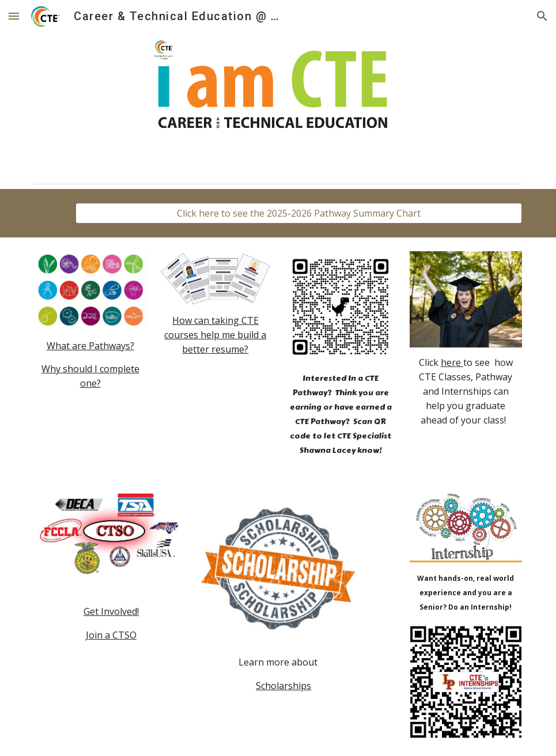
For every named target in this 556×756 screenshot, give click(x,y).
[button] (14, 16)
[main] (90, 365)
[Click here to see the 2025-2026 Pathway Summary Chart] (299, 213)
